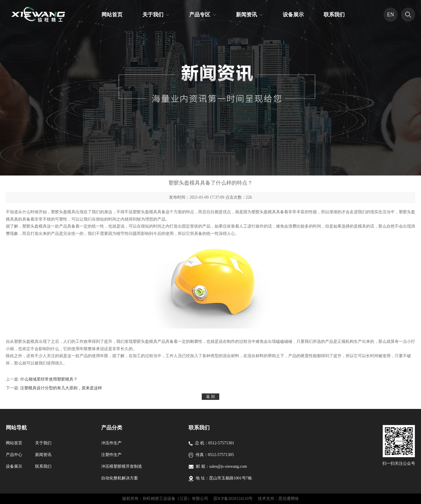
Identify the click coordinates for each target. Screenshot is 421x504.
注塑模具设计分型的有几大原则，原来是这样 (61, 388)
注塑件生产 (111, 455)
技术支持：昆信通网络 (278, 499)
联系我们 (334, 15)
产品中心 (14, 455)
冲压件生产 (111, 443)
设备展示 (293, 15)
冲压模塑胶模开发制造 (122, 466)
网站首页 (112, 15)
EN (391, 15)
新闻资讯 (246, 15)
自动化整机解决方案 (120, 478)
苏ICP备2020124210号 (233, 499)
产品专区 (200, 15)
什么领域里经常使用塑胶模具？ (49, 379)
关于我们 (153, 15)
